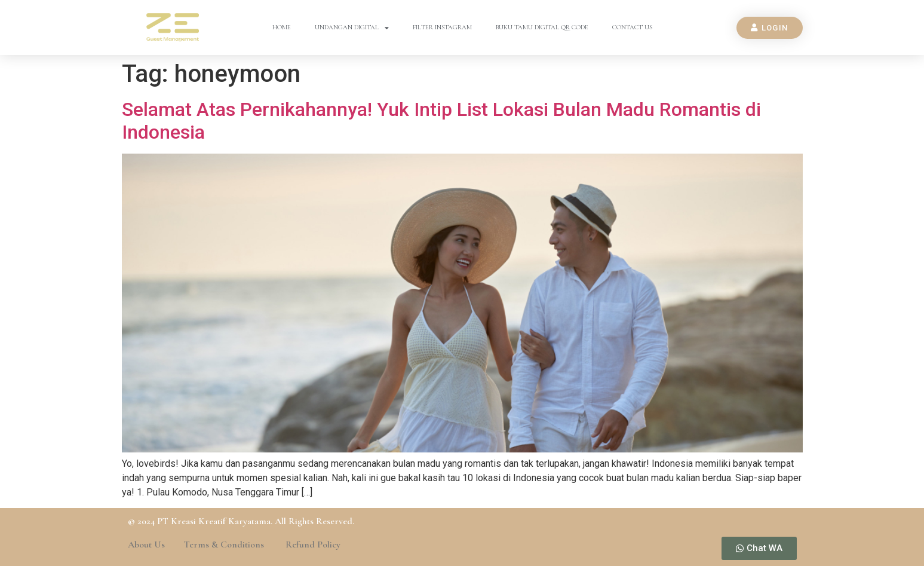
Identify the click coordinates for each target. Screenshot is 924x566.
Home (282, 27)
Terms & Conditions (225, 544)
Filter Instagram (442, 27)
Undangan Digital (352, 28)
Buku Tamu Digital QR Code (542, 27)
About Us (146, 544)
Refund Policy (313, 544)
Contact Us (632, 27)
